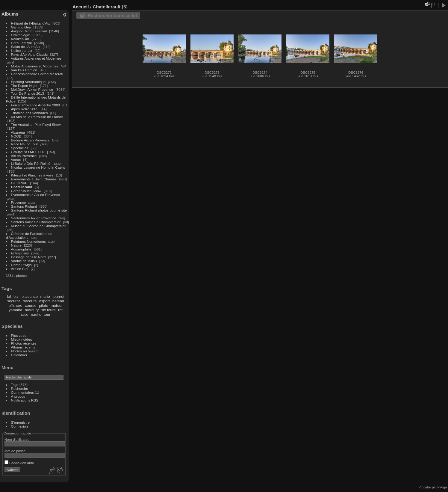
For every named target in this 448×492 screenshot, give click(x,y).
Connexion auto (19, 463)
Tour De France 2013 (28, 93)
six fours (49, 310)
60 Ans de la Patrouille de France (37, 117)
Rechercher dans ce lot (112, 15)
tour (47, 314)
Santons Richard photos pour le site (39, 210)
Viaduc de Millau (24, 261)
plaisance (30, 296)
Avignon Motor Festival (29, 31)
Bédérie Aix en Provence (30, 140)
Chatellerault (22, 187)
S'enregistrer (21, 422)
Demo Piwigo (21, 265)
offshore (16, 305)
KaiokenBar (20, 39)
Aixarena (18, 132)
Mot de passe (15, 451)
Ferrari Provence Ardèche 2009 (36, 105)
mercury (32, 310)
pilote (44, 305)
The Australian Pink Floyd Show (36, 124)
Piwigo (442, 487)
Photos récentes (24, 343)
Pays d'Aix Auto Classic (29, 54)
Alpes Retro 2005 (25, 109)
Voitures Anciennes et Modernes (36, 58)
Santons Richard (24, 206)
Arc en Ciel (20, 269)
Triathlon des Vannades (29, 113)
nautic (36, 314)
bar (16, 296)
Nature (16, 245)
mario (45, 296)
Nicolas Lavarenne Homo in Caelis (38, 167)
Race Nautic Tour (25, 144)
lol (9, 296)
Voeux (16, 160)
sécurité (14, 301)
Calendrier (19, 355)
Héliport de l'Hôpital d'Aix (31, 23)
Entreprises (20, 253)
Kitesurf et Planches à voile (32, 175)
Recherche (20, 388)
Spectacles (20, 148)
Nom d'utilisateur (18, 439)
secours (30, 301)
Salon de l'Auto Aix (26, 47)
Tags (15, 385)
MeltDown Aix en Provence (32, 89)
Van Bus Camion (24, 70)
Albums (10, 14)
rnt (60, 310)
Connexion (19, 426)
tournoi (58, 296)
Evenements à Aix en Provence (36, 195)
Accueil (81, 7)
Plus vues (19, 335)
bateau (58, 301)
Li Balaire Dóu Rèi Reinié (31, 163)
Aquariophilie (21, 249)
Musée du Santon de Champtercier (38, 226)
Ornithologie (21, 35)
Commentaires (23, 392)
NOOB (16, 136)
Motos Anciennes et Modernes (35, 66)
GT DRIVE (19, 183)
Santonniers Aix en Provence (34, 218)
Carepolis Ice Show (26, 191)
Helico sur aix (22, 50)
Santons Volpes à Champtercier (36, 222)
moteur (57, 305)
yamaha (16, 310)
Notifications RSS (25, 400)
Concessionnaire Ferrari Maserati (37, 74)
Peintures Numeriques (28, 241)
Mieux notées (22, 339)
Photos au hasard (25, 351)
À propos (18, 396)
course (31, 305)
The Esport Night (24, 86)
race (25, 314)
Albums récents (23, 347)
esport (45, 301)
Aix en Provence (24, 156)
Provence (19, 202)
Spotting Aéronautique (28, 82)
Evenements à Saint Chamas (34, 179)
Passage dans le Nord (28, 257)
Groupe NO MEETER (28, 152)
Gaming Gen (21, 27)
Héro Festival (21, 43)
